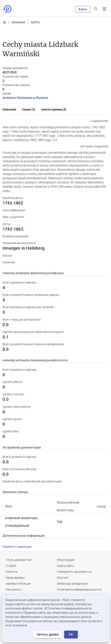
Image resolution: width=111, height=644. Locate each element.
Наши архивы (15, 578)
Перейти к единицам (17, 547)
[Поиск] (96, 9)
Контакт (63, 578)
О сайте (11, 566)
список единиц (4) (54, 109)
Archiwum (18, 22)
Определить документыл (74, 572)
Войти (83, 9)
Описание (9, 109)
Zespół (35, 22)
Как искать (14, 590)
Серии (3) (29, 109)
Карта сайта (65, 566)
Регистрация (66, 560)
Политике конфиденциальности (79, 590)
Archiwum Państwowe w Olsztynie (25, 98)
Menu (104, 9)
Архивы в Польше (18, 584)
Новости (12, 572)
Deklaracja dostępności (72, 584)
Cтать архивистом (19, 560)
